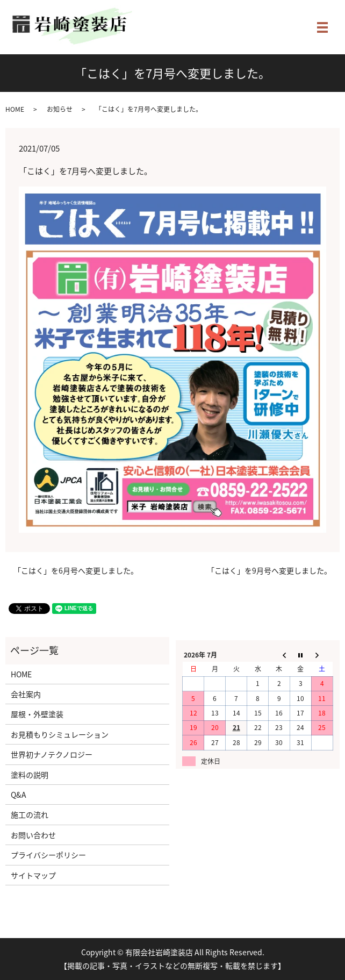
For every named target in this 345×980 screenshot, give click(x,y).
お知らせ (60, 109)
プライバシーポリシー (48, 855)
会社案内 (26, 694)
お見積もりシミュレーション (60, 734)
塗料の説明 (30, 775)
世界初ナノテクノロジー (52, 754)
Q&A (19, 795)
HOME (15, 109)
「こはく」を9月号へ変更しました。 (269, 571)
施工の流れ (30, 814)
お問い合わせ (33, 835)
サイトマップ (33, 875)
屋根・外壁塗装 (37, 714)
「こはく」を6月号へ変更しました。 (76, 571)
